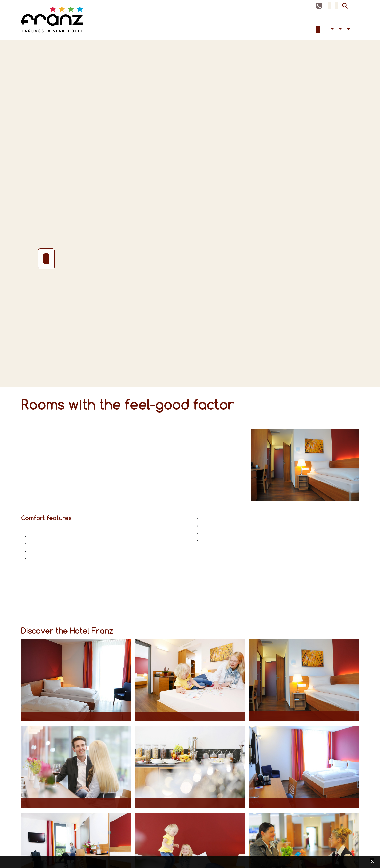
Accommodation (318, 32)
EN (337, 6)
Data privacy (196, 862)
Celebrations (325, 32)
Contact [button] (348, 32)
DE (329, 6)
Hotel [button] (340, 32)
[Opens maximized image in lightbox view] (76, 683)
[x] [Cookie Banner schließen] (372, 861)
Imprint (199, 862)
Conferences (322, 32)
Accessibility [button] (332, 32)
